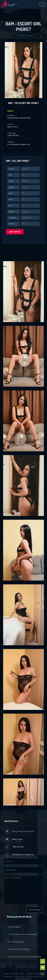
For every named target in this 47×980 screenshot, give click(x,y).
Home (21, 36)
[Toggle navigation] (43, 4)
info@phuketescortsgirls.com (23, 855)
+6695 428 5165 (13, 136)
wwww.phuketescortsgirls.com (19, 144)
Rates (22, 974)
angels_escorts (13, 127)
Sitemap (39, 974)
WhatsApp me (15, 232)
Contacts (30, 974)
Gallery (14, 974)
